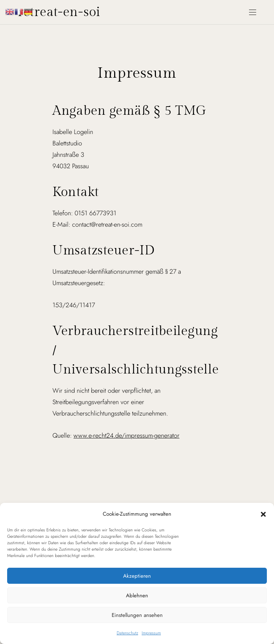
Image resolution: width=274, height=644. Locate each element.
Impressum (151, 633)
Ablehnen (137, 596)
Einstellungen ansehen (137, 615)
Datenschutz (127, 633)
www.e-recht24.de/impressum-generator (126, 436)
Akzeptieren (137, 576)
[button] (263, 514)
